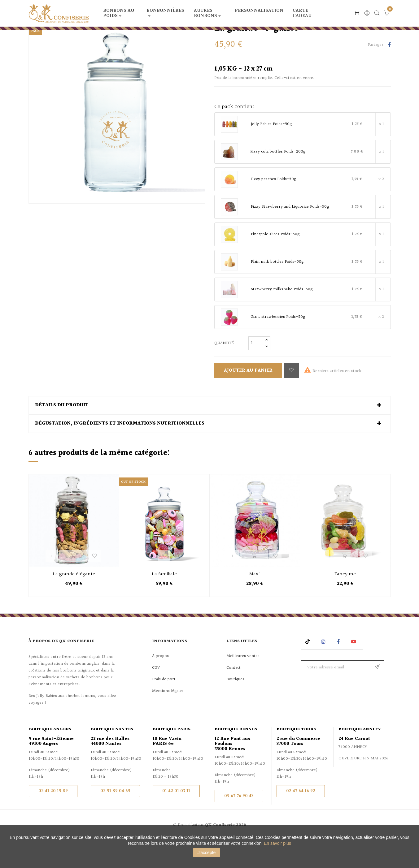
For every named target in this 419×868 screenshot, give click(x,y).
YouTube (355, 670)
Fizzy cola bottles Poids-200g (278, 180)
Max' (255, 603)
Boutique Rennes (236, 758)
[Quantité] (256, 371)
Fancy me (345, 603)
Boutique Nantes (112, 758)
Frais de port (164, 708)
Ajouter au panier (248, 399)
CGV (156, 696)
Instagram (324, 670)
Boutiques (235, 708)
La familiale (164, 603)
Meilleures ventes (243, 684)
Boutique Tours (296, 758)
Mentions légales (168, 719)
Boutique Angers (50, 758)
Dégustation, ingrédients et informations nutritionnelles (120, 452)
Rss (308, 670)
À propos (160, 684)
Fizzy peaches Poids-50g (273, 208)
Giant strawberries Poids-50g (278, 345)
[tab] (210, 434)
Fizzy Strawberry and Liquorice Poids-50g (290, 235)
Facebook (338, 670)
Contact (234, 696)
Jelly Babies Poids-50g (271, 153)
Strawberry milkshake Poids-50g (282, 318)
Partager (389, 74)
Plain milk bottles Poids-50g (277, 290)
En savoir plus (277, 843)
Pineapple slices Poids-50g (275, 263)
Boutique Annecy (360, 758)
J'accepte (207, 853)
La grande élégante (74, 603)
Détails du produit (62, 434)
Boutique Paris (172, 758)
